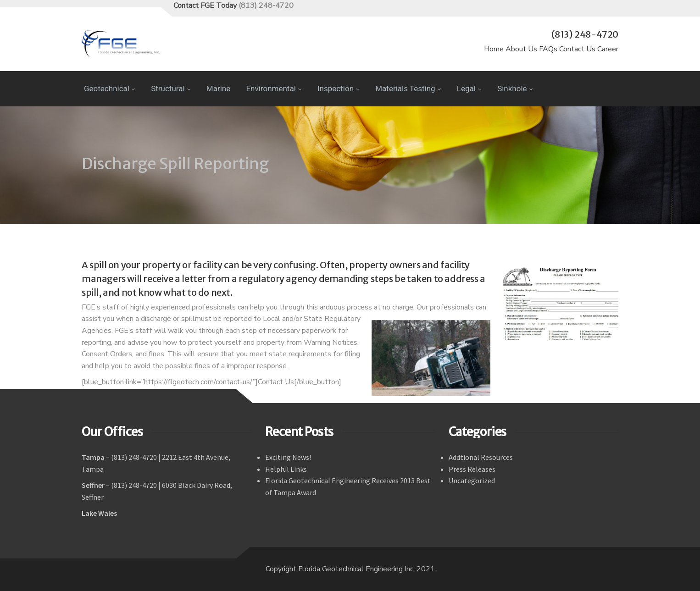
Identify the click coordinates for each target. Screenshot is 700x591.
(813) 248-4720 (266, 6)
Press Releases (472, 469)
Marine (218, 88)
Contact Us (577, 49)
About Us (521, 49)
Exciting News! (288, 457)
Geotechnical (110, 88)
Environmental (274, 88)
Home (494, 49)
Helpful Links (286, 469)
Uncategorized (472, 481)
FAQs (548, 49)
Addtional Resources (481, 457)
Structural (171, 88)
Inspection (339, 88)
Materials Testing (408, 88)
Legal (469, 88)
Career (608, 49)
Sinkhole (515, 88)
